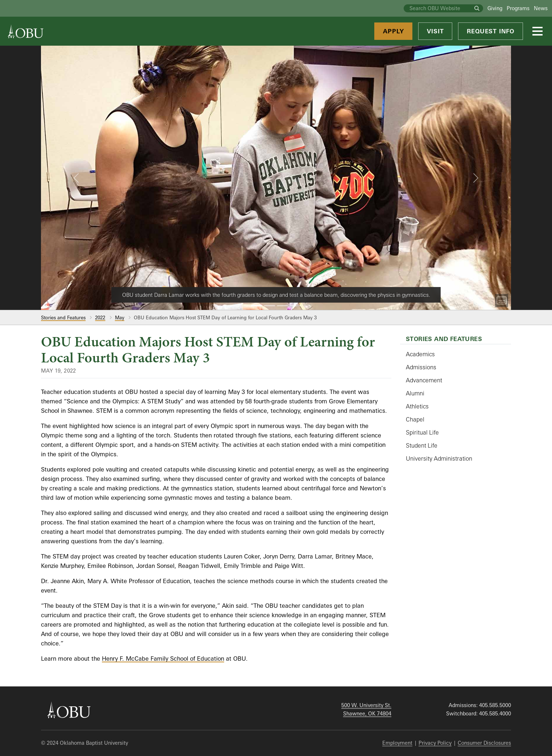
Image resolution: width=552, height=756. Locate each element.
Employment (397, 743)
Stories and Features (63, 317)
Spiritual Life (422, 432)
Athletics (417, 406)
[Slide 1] (256, 306)
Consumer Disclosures (484, 743)
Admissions (421, 367)
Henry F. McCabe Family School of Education (163, 659)
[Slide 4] (296, 306)
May (120, 317)
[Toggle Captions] (502, 300)
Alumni (415, 393)
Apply (393, 31)
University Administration (439, 458)
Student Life (422, 445)
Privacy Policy (435, 743)
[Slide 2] (269, 306)
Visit (435, 31)
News (541, 8)
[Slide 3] (283, 306)
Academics (420, 354)
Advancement (424, 380)
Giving (495, 8)
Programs (518, 8)
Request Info (491, 31)
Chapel (415, 419)
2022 (100, 317)
